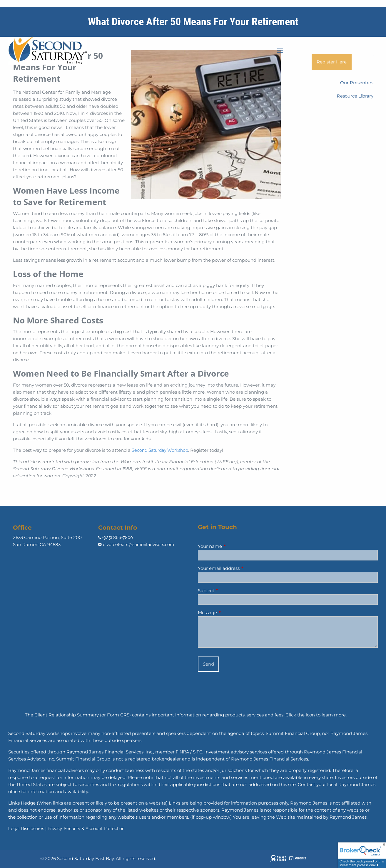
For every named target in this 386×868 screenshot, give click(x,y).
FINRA (182, 752)
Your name (233, 546)
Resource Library (355, 96)
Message (230, 613)
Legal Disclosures (26, 829)
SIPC (198, 752)
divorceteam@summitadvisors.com (138, 545)
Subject (229, 591)
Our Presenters (357, 83)
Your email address (242, 568)
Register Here (332, 62)
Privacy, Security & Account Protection (86, 829)
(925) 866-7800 (118, 538)
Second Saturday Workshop (160, 450)
